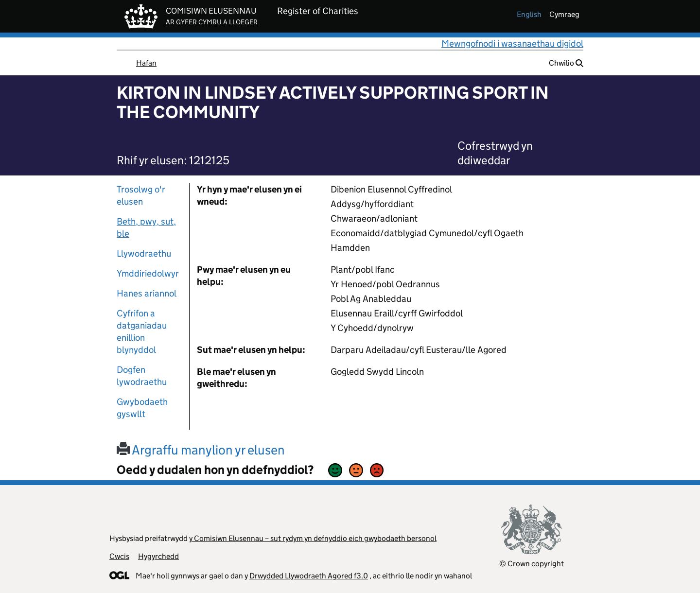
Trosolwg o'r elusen (141, 195)
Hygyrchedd (158, 556)
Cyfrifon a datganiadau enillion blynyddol (142, 331)
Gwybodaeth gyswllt (142, 408)
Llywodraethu (144, 253)
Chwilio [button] (566, 63)
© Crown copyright (532, 564)
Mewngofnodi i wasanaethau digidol (512, 44)
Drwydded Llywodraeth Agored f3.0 (309, 576)
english (529, 14)
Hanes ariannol (147, 293)
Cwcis (119, 556)
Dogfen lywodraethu (142, 376)
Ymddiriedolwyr (148, 273)
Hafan (146, 63)
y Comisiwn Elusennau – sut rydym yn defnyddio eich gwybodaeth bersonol (313, 538)
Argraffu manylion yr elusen (201, 450)
